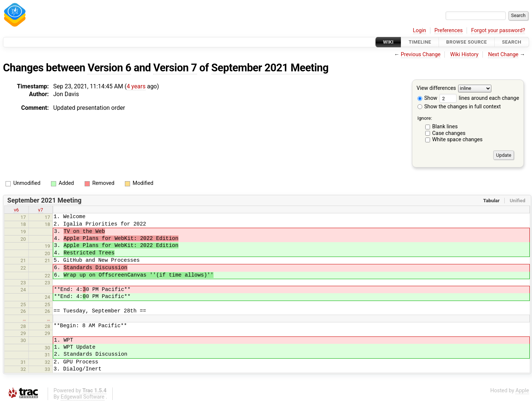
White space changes (458, 140)
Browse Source (467, 42)
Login (420, 31)
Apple (522, 391)
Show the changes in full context (459, 107)
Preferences (449, 31)
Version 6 (109, 68)
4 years (136, 86)
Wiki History (464, 55)
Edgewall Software (83, 397)
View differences (436, 89)
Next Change (503, 55)
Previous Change (421, 55)
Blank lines (445, 127)
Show (427, 98)
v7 (41, 210)
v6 (16, 210)
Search (512, 42)
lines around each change (479, 98)
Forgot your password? (498, 31)
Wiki (388, 42)
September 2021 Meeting (270, 68)
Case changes (449, 133)
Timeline (420, 42)
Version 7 (175, 68)
